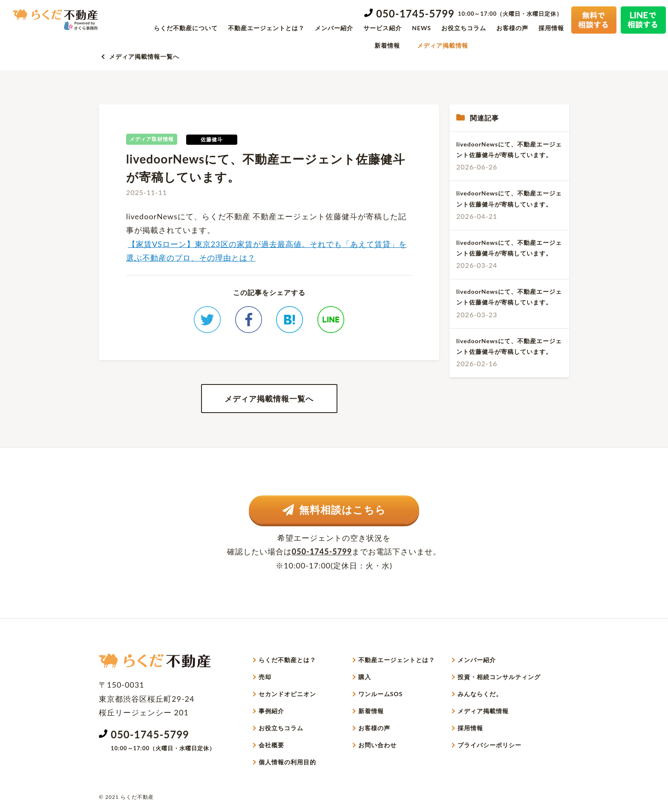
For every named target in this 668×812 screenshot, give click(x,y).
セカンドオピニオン (287, 694)
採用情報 (551, 28)
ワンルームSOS (381, 694)
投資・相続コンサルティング (499, 677)
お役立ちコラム (464, 28)
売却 (265, 677)
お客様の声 (512, 28)
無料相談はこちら (334, 509)
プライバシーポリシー (489, 745)
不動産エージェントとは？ (266, 28)
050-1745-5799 (415, 13)
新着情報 (387, 45)
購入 (365, 677)
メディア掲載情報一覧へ (144, 56)
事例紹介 (271, 711)
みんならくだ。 (480, 694)
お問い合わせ (377, 745)
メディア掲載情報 (443, 45)
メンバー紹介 (334, 28)
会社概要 (271, 745)
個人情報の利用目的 (287, 762)
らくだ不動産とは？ (287, 660)
